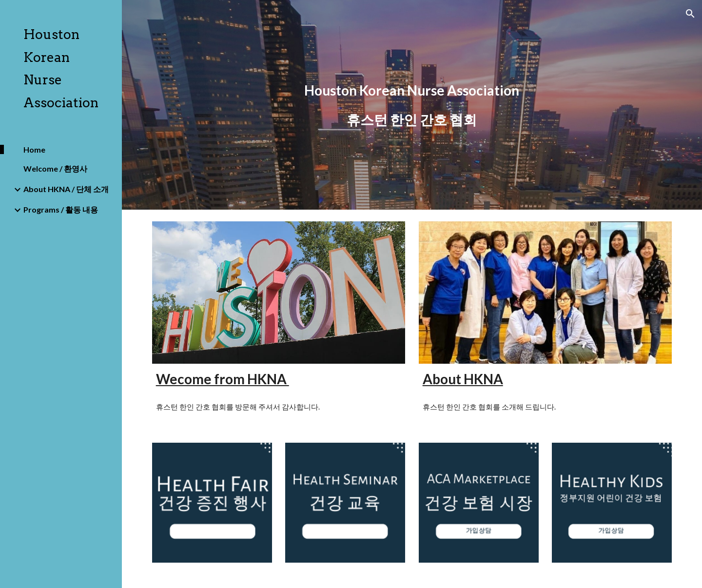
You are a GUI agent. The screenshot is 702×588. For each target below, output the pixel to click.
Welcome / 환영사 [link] (55, 168)
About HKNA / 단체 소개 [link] (66, 189)
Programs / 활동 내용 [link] (61, 209)
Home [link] (34, 149)
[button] (690, 14)
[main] (412, 105)
